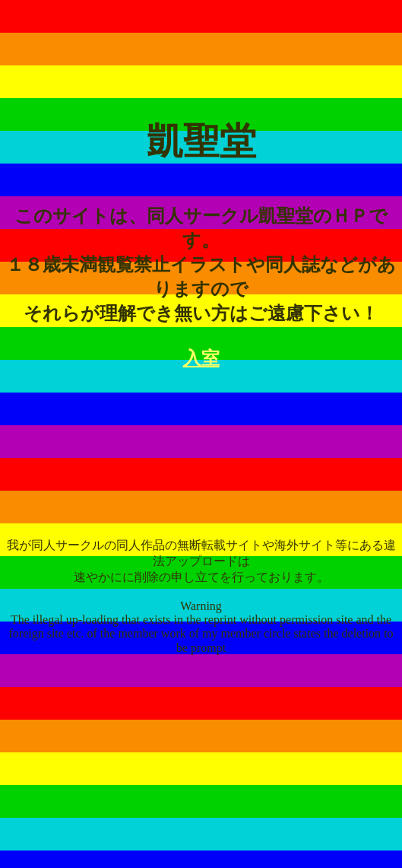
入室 (201, 358)
